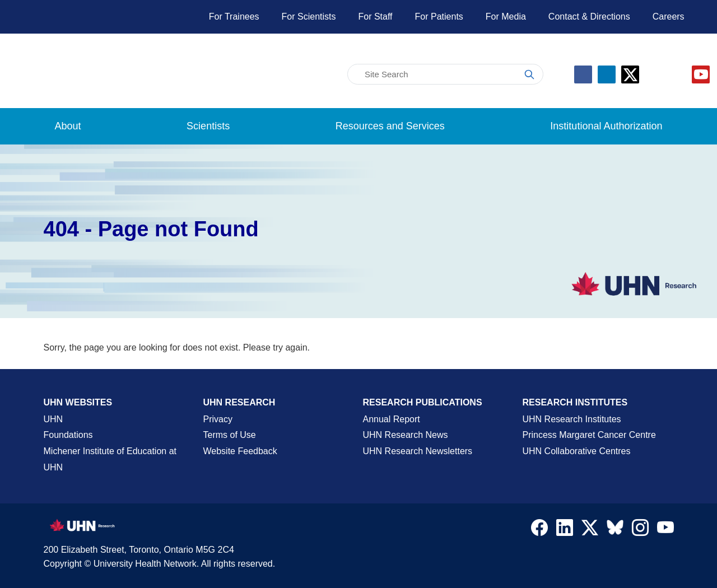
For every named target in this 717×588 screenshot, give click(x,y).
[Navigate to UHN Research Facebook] (539, 530)
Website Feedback (240, 451)
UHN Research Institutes (572, 419)
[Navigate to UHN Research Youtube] (665, 530)
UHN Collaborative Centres (577, 451)
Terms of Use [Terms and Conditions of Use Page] (230, 435)
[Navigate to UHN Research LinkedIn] (565, 530)
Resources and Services (390, 126)
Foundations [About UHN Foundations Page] (68, 435)
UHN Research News (406, 435)
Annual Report (392, 419)
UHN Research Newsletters (418, 451)
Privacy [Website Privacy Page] (218, 419)
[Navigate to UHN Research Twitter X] (590, 530)
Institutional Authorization (606, 126)
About (68, 126)
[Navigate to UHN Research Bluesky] (615, 528)
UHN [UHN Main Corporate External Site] (53, 419)
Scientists (208, 126)
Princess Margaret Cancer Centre (589, 435)
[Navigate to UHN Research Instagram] (640, 530)
